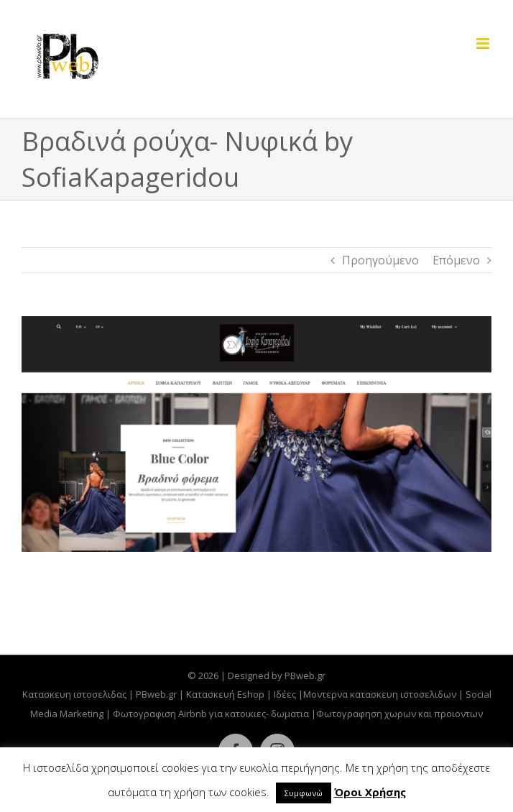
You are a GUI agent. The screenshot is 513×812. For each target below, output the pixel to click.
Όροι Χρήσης (370, 792)
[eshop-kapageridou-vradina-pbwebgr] (256, 434)
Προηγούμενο (380, 260)
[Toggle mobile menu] (484, 43)
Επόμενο (456, 260)
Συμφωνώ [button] (304, 793)
